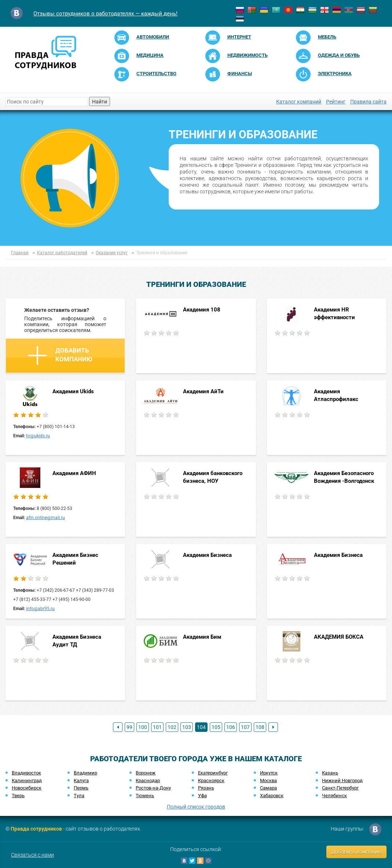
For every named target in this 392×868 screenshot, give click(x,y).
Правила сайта (368, 102)
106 (231, 727)
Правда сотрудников (36, 829)
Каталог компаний (299, 102)
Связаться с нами (32, 855)
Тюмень (145, 796)
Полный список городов (196, 807)
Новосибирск (27, 788)
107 (245, 727)
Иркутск (269, 773)
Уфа (202, 796)
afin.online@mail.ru (45, 518)
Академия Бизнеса (207, 555)
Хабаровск (272, 796)
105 (216, 727)
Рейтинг (336, 102)
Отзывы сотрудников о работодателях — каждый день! (105, 14)
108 (260, 727)
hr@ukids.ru (38, 436)
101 (157, 727)
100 (143, 727)
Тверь (18, 796)
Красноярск (211, 781)
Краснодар (148, 781)
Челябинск (334, 796)
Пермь (81, 788)
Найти (100, 102)
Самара (268, 788)
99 (129, 727)
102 (172, 727)
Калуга (81, 781)
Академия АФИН (74, 473)
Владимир (85, 773)
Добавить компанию (60, 355)
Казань (330, 773)
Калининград (27, 781)
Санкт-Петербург (340, 788)
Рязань (206, 788)
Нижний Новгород (342, 781)
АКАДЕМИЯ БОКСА (339, 637)
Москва (268, 781)
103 (187, 727)
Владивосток (26, 773)
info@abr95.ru (40, 609)
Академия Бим (203, 637)
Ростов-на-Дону (153, 788)
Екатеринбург (213, 773)
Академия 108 (202, 310)
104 (201, 727)
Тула (79, 796)
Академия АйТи (203, 391)
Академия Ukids (73, 391)
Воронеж (146, 773)
